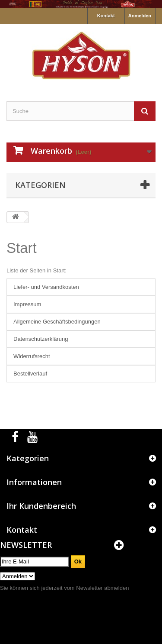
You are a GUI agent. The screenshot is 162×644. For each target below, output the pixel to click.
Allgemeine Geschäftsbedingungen (57, 322)
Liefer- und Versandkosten (46, 287)
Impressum (27, 304)
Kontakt (106, 16)
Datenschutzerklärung (41, 339)
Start (22, 248)
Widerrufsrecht (32, 356)
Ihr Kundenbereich (41, 506)
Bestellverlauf (30, 374)
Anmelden (140, 16)
